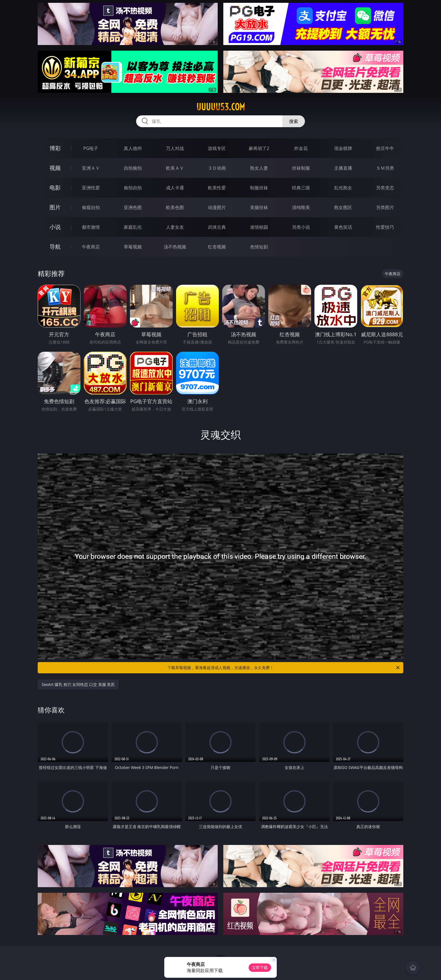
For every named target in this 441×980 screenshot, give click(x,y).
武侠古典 (217, 227)
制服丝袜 (259, 188)
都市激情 (91, 227)
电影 (55, 188)
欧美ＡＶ (175, 168)
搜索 (294, 121)
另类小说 (301, 227)
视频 (55, 168)
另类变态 (385, 188)
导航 (55, 247)
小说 (55, 227)
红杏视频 (217, 247)
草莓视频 (133, 247)
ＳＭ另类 (385, 168)
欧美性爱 (217, 188)
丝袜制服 (301, 168)
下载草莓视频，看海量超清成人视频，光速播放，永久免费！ (284, 668)
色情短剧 (259, 247)
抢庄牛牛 (385, 148)
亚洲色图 (133, 207)
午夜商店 (91, 247)
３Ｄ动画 (217, 168)
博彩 (55, 148)
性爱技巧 (385, 227)
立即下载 (260, 967)
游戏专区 (217, 148)
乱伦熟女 (343, 188)
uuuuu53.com (221, 107)
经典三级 (301, 188)
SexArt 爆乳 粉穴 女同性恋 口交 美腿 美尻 (78, 684)
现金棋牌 (343, 148)
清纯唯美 (301, 207)
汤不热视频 (175, 247)
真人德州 (133, 148)
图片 (55, 207)
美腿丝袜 (259, 207)
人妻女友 (175, 227)
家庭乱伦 (133, 227)
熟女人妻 (259, 168)
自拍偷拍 (133, 168)
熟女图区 (343, 207)
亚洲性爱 (91, 188)
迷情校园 (259, 227)
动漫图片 (217, 207)
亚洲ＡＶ (91, 168)
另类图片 (385, 207)
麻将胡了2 (259, 148)
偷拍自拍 (133, 188)
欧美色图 (175, 207)
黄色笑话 (343, 227)
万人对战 (175, 148)
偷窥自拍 (91, 207)
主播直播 (343, 168)
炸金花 (301, 148)
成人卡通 (175, 188)
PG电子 (91, 148)
